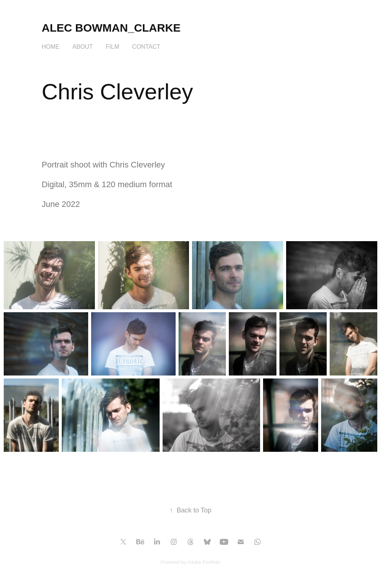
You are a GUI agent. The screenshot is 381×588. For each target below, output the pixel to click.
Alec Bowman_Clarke (111, 28)
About (82, 47)
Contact (146, 47)
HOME (51, 47)
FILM (112, 47)
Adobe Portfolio (204, 562)
